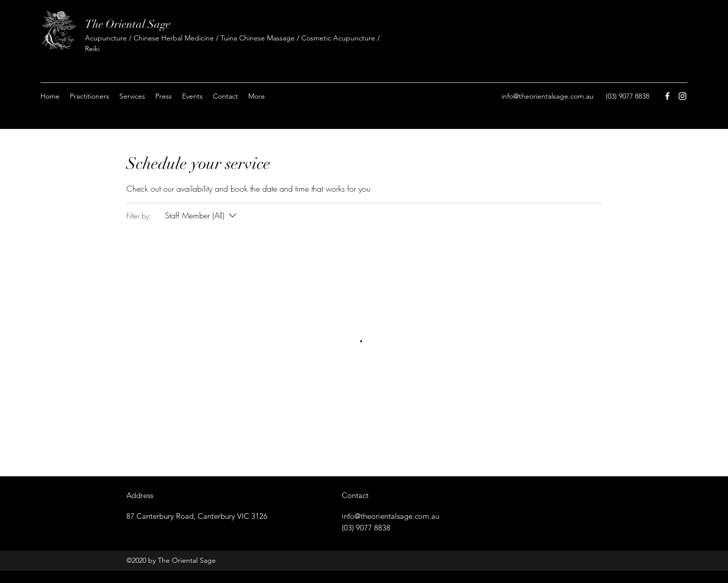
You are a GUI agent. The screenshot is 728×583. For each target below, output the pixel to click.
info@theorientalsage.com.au (548, 96)
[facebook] (667, 96)
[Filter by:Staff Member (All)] (202, 215)
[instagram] (682, 96)
